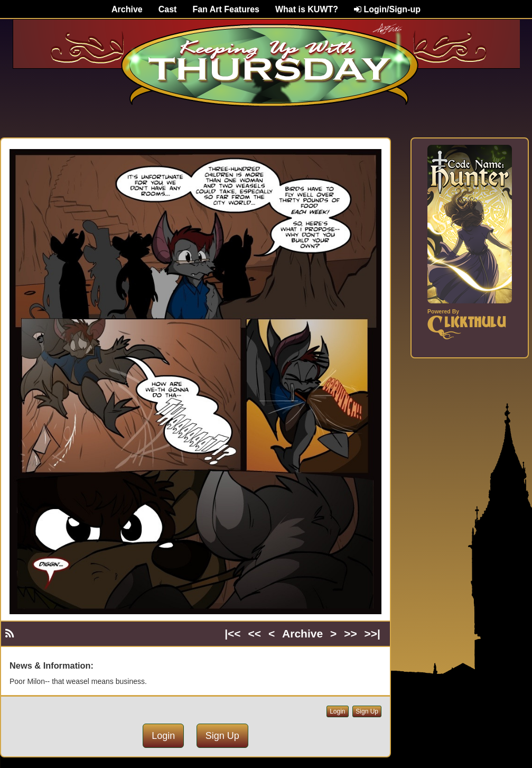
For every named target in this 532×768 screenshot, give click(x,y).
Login (337, 711)
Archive (127, 9)
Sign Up (367, 711)
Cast (168, 9)
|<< (232, 633)
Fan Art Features (226, 9)
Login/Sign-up (387, 9)
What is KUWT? (307, 9)
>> (351, 633)
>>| (372, 633)
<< (255, 633)
